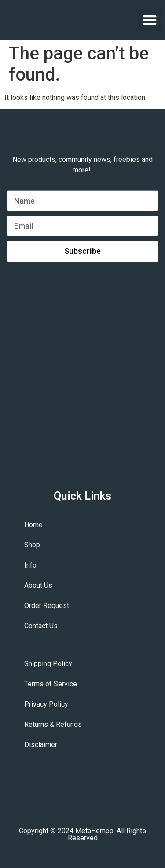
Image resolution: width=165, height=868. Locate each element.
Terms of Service (51, 684)
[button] (149, 20)
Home (33, 525)
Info (30, 565)
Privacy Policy (46, 704)
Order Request (47, 606)
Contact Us (41, 626)
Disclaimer (41, 745)
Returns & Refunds (53, 724)
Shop (32, 545)
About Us (38, 585)
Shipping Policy (48, 664)
